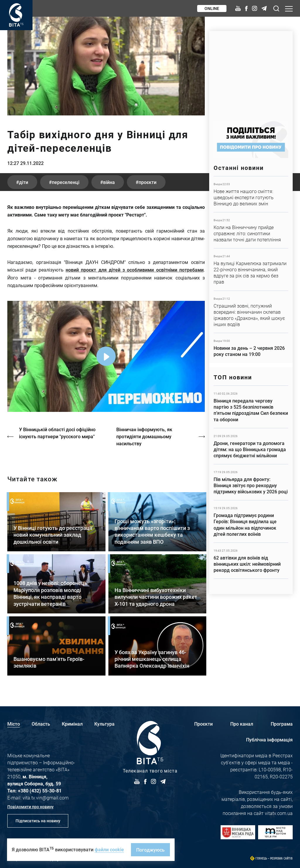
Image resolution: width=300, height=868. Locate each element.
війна (109, 182)
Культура (104, 724)
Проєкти (203, 724)
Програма (282, 724)
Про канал (242, 724)
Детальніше (251, 194)
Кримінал (72, 724)
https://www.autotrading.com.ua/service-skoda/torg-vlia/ (251, 73)
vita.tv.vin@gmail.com (46, 798)
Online (212, 8)
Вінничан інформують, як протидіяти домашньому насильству (144, 436)
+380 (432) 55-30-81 (40, 791)
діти (24, 182)
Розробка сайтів (281, 858)
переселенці (66, 182)
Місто (14, 724)
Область (41, 724)
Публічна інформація (269, 740)
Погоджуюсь (150, 850)
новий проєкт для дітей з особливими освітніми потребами (135, 270)
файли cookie (109, 849)
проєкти (148, 182)
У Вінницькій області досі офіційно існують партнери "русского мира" (57, 433)
